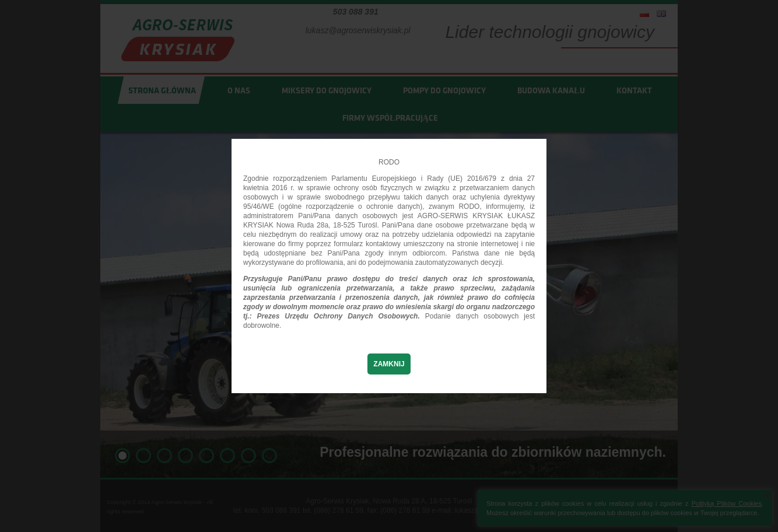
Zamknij (389, 364)
